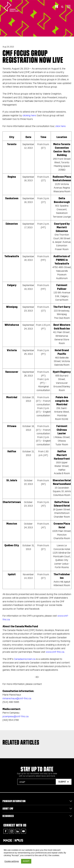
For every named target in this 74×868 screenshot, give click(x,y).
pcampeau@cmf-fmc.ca (15, 716)
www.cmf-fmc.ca (55, 652)
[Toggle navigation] (69, 7)
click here (60, 126)
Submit (62, 782)
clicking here (29, 115)
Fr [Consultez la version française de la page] (57, 7)
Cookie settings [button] (12, 861)
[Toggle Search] (62, 7)
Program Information (14, 801)
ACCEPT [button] (26, 861)
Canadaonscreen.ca (25, 659)
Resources (8, 816)
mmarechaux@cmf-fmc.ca (17, 698)
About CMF (8, 809)
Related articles (21, 742)
